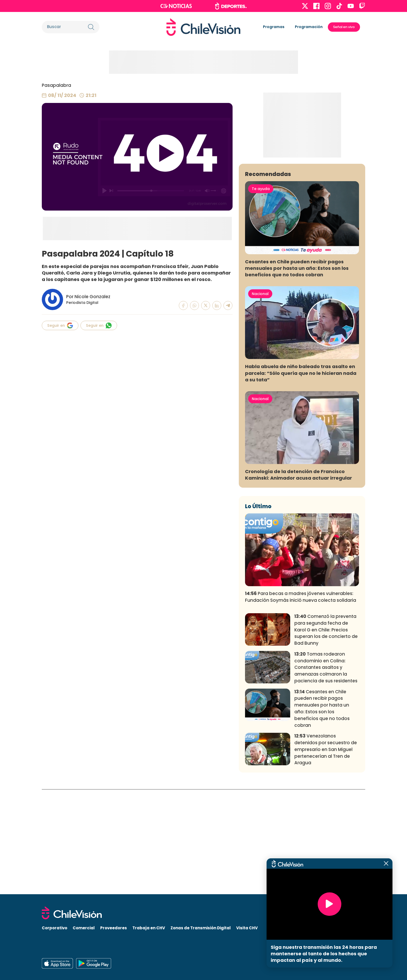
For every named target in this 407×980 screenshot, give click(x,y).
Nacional (260, 398)
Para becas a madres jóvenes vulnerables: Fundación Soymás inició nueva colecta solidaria (301, 702)
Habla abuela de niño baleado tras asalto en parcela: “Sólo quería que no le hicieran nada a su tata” (301, 478)
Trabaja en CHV (149, 928)
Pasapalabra (56, 85)
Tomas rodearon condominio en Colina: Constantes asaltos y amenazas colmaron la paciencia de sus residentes (326, 772)
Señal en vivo (344, 27)
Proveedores (114, 928)
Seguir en (60, 325)
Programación (309, 27)
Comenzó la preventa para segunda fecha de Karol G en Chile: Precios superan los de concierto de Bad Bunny (326, 734)
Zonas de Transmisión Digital (201, 928)
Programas (274, 27)
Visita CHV (247, 928)
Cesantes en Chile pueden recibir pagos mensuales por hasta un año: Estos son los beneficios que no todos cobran (297, 373)
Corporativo (55, 928)
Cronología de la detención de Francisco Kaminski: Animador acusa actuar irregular (299, 580)
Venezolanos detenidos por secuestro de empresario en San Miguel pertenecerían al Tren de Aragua (326, 854)
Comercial (84, 928)
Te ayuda (261, 293)
